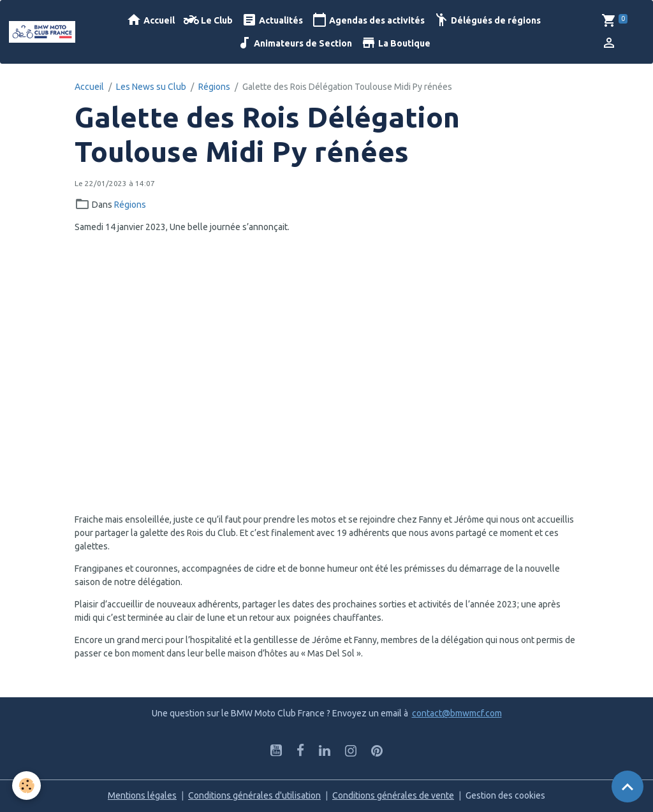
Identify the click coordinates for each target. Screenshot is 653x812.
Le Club (208, 20)
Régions (214, 87)
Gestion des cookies (505, 795)
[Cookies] (27, 786)
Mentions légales (142, 795)
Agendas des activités (368, 20)
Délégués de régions (487, 20)
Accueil (150, 20)
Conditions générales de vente (393, 795)
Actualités (272, 20)
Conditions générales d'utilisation (254, 795)
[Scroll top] (627, 787)
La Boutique (396, 43)
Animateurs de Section (294, 43)
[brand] (42, 32)
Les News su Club (151, 87)
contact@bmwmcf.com (457, 713)
